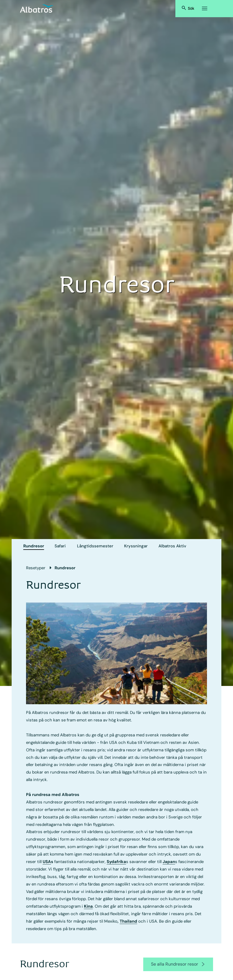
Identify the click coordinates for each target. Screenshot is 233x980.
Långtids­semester (95, 546)
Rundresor (34, 546)
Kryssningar (136, 546)
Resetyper (36, 568)
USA (47, 862)
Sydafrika (116, 862)
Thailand (128, 921)
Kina (88, 906)
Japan (169, 862)
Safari (60, 546)
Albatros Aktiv (172, 546)
